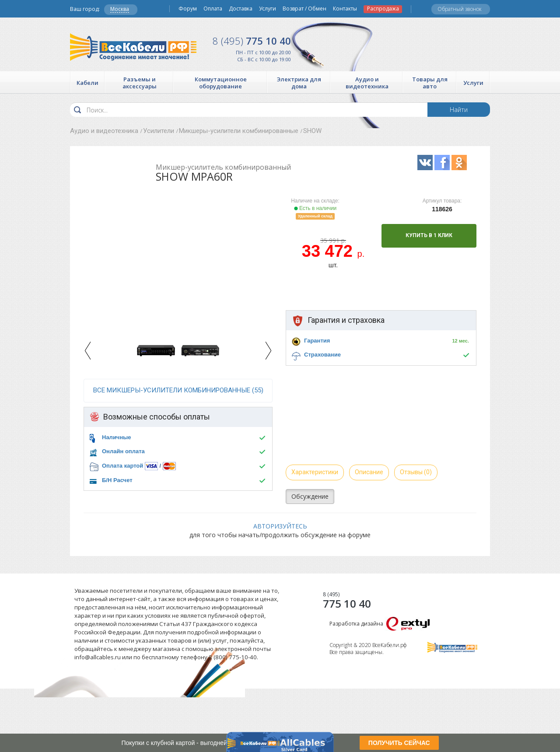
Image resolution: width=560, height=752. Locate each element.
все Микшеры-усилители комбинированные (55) (178, 390)
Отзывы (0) (416, 472)
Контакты (345, 9)
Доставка (241, 9)
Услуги (268, 9)
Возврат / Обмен (304, 9)
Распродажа (383, 9)
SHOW (312, 131)
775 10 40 (252, 41)
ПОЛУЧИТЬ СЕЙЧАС (399, 743)
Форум (188, 9)
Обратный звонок (460, 9)
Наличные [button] (117, 437)
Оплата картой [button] (122, 466)
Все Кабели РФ (133, 47)
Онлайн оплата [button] (123, 451)
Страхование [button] (322, 355)
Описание (369, 472)
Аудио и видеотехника (104, 131)
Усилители (159, 131)
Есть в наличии (315, 208)
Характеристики (315, 472)
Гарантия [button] (317, 341)
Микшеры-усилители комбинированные (239, 131)
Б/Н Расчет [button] (117, 480)
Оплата (213, 9)
